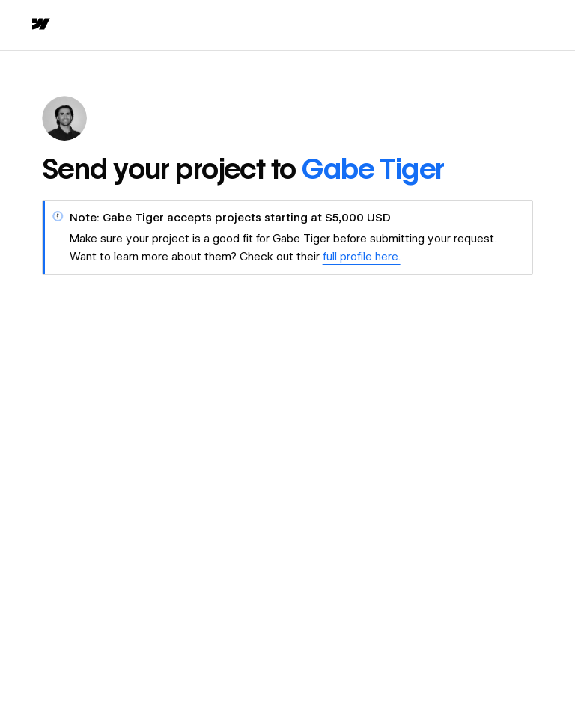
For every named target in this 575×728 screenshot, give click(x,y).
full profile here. (362, 257)
